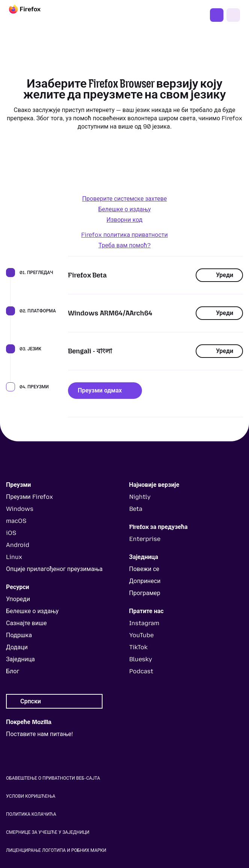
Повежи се (144, 569)
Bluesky (141, 659)
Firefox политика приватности (124, 235)
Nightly (140, 497)
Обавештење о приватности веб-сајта (53, 778)
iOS (11, 533)
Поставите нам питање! (39, 734)
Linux (14, 557)
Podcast (141, 671)
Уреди (219, 275)
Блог (13, 671)
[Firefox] (32, 15)
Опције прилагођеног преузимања (54, 569)
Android (18, 545)
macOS (16, 521)
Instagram (144, 623)
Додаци (17, 647)
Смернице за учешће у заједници (48, 832)
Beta (136, 509)
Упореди (18, 599)
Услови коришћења (31, 796)
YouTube (141, 635)
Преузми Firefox (217, 15)
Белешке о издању (124, 209)
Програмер (145, 593)
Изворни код (125, 220)
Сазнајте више (26, 623)
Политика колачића (31, 814)
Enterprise (145, 539)
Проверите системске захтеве (125, 199)
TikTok (138, 647)
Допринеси (145, 581)
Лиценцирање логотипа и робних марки (56, 850)
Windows (20, 509)
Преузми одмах (105, 390)
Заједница (20, 659)
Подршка (19, 635)
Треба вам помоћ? (124, 245)
